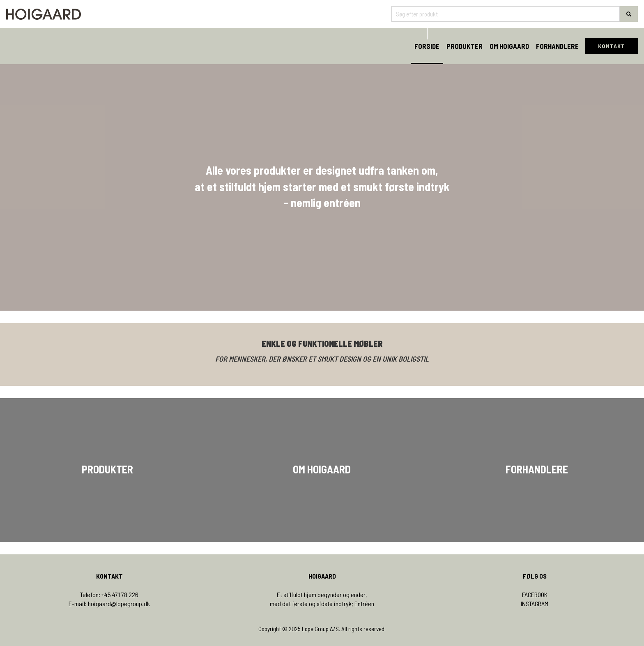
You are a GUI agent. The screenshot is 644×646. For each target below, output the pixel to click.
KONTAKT (612, 46)
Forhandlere (557, 46)
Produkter (465, 46)
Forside (427, 46)
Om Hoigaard (509, 46)
